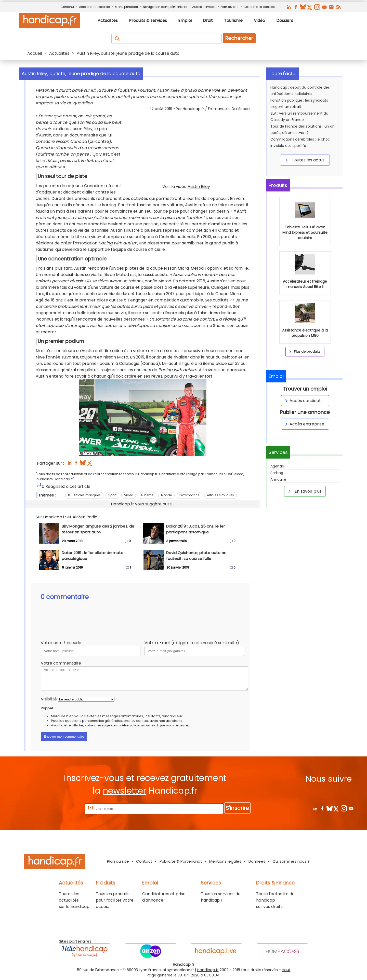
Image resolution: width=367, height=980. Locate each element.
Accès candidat (302, 401)
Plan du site (229, 7)
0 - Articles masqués (84, 495)
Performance (189, 495)
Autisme (147, 495)
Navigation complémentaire (165, 7)
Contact (144, 861)
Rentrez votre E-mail (63, 809)
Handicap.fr (208, 970)
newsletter (124, 791)
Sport (112, 495)
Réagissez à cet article (68, 486)
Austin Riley (199, 187)
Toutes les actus (304, 160)
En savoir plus (304, 491)
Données (257, 861)
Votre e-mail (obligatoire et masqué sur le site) (192, 643)
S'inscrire (237, 808)
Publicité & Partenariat (181, 861)
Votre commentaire (61, 663)
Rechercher (239, 38)
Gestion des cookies (259, 7)
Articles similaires (220, 495)
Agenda (277, 466)
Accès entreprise (304, 424)
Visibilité (49, 699)
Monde (166, 495)
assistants (174, 721)
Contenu (67, 7)
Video (129, 495)
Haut (286, 970)
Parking (277, 473)
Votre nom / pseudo (61, 643)
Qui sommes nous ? (291, 861)
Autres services (204, 7)
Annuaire (278, 479)
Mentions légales (225, 861)
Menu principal (126, 7)
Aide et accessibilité (94, 7)
